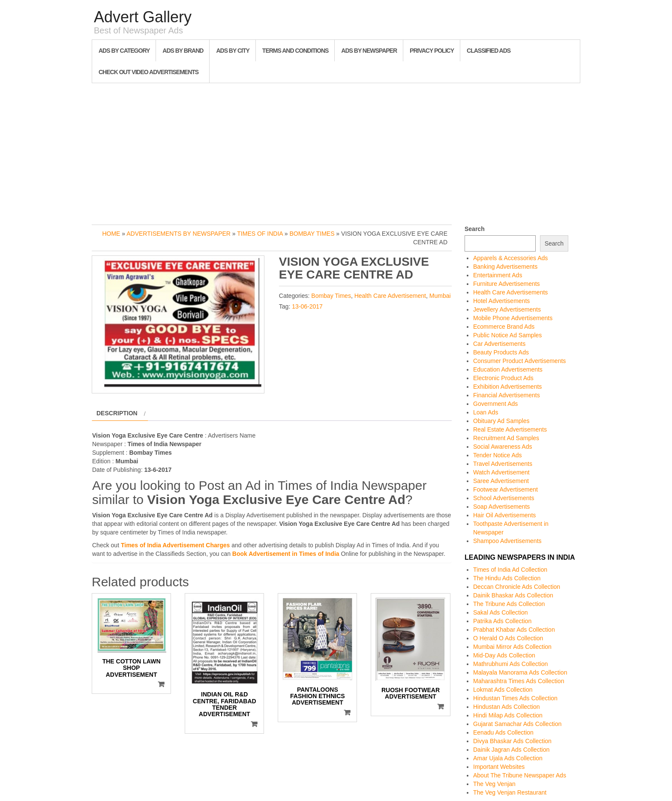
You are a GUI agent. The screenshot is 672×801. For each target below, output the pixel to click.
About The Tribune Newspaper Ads (520, 775)
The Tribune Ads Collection (509, 604)
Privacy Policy (432, 51)
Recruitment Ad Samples (506, 438)
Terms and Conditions (295, 51)
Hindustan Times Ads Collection (515, 698)
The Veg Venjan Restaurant (510, 792)
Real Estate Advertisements (510, 429)
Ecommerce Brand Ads (504, 327)
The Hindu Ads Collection (507, 578)
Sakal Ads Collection (501, 612)
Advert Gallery (143, 17)
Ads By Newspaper (369, 51)
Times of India (260, 234)
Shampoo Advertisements (507, 541)
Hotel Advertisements (501, 301)
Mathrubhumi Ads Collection (510, 664)
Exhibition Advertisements (507, 387)
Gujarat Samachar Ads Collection (517, 724)
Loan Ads (486, 412)
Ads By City (232, 51)
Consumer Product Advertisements (519, 361)
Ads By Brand (183, 51)
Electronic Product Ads (503, 378)
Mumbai (440, 296)
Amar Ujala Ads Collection (508, 758)
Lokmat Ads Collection (503, 690)
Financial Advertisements (507, 395)
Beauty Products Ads (501, 352)
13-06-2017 (307, 306)
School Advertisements (504, 498)
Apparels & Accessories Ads (510, 258)
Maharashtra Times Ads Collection (519, 681)
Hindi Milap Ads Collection (508, 715)
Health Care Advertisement (390, 296)
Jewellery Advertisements (507, 309)
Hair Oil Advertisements (504, 515)
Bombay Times (312, 234)
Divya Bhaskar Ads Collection (512, 741)
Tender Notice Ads (498, 455)
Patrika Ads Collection (502, 621)
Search (475, 229)
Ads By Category (124, 51)
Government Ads (495, 404)
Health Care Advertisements (510, 292)
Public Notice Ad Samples (507, 335)
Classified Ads (489, 51)
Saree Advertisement (501, 481)
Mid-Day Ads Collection (504, 655)
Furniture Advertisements (507, 284)
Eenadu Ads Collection (503, 732)
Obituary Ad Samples (501, 421)
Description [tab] (117, 413)
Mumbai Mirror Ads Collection (512, 647)
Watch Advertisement (501, 472)
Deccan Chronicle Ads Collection (517, 587)
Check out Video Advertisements (148, 72)
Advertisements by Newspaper (178, 234)
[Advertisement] (336, 152)
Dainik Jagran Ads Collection (511, 750)
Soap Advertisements (501, 507)
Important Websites (499, 767)
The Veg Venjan (494, 784)
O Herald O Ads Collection (508, 638)
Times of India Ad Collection (510, 570)
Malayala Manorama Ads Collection (520, 672)
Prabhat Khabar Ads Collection (514, 630)
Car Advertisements (499, 344)
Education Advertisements (508, 369)
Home (111, 234)
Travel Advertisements (503, 464)
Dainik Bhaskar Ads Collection (513, 595)
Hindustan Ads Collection (507, 707)
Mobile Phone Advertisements (513, 318)
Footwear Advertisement (505, 489)
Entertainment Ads (498, 275)
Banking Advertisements (505, 267)
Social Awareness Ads (503, 447)
